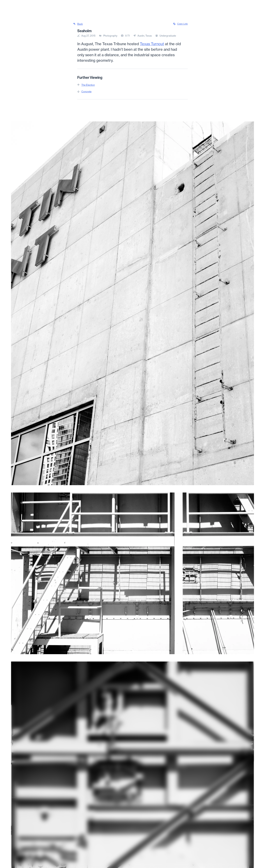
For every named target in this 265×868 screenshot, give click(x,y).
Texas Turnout (152, 44)
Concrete (86, 91)
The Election (88, 85)
